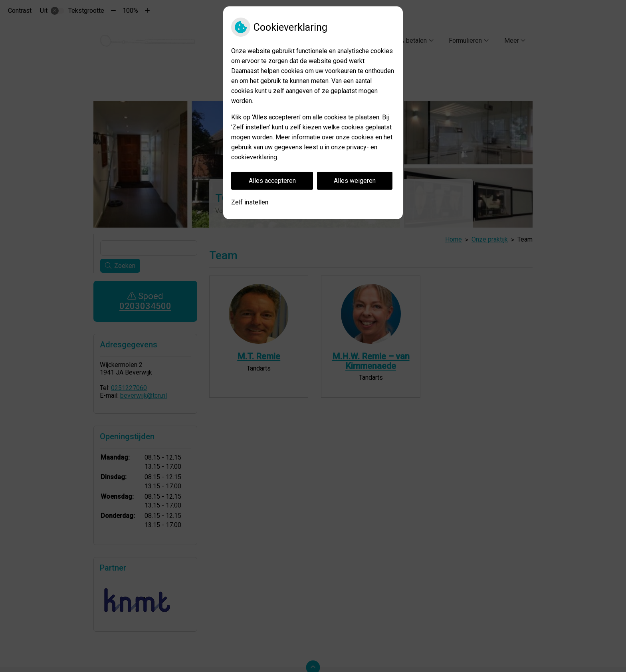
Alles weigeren (355, 181)
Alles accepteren (272, 181)
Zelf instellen (250, 202)
